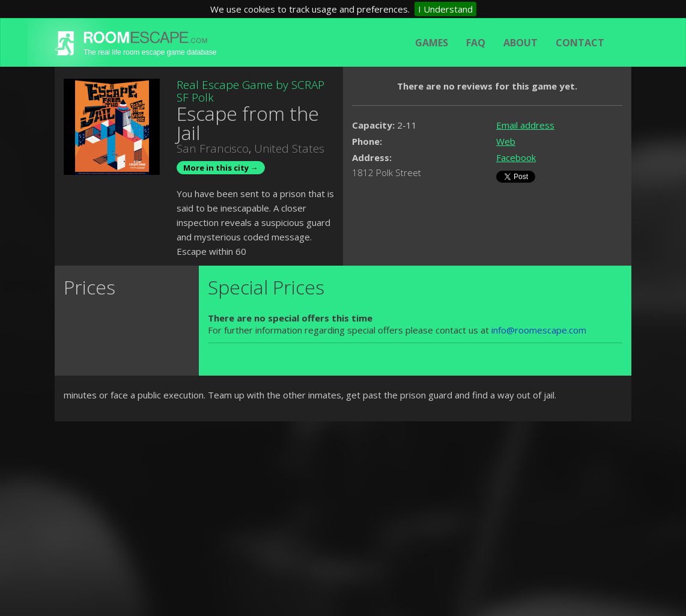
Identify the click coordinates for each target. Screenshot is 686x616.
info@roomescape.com (539, 330)
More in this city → (221, 168)
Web (506, 141)
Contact (580, 43)
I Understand (445, 9)
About (521, 43)
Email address (525, 125)
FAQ (476, 43)
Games (432, 43)
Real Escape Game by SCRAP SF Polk (250, 91)
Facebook (516, 157)
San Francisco (213, 148)
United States (289, 148)
